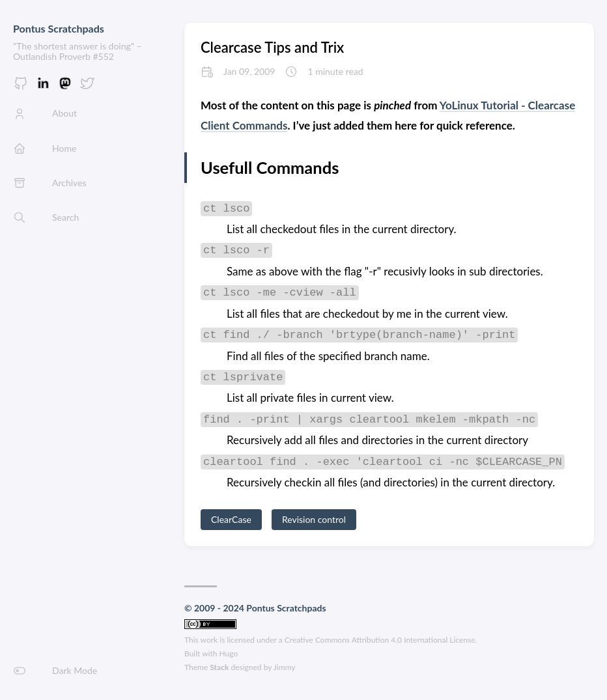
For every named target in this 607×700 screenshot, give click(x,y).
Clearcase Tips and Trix (272, 47)
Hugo (229, 653)
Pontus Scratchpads (59, 28)
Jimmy (285, 667)
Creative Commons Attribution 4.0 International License (380, 640)
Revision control (314, 519)
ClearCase (231, 519)
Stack (219, 667)
